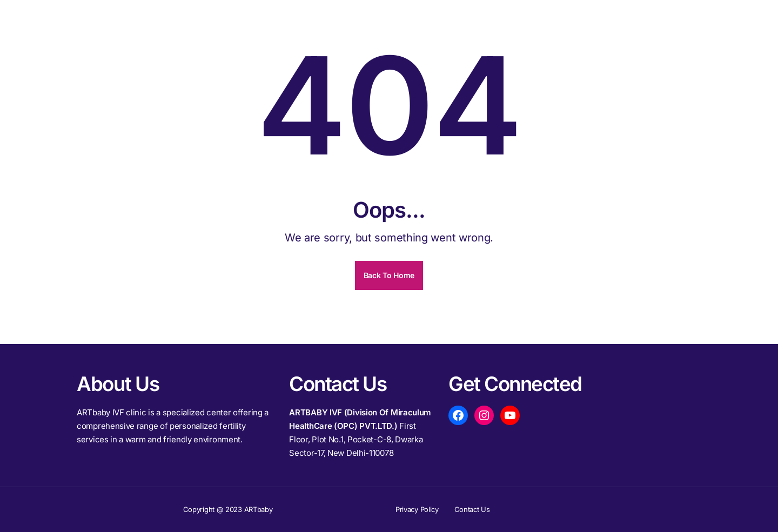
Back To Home (389, 275)
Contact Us (472, 509)
